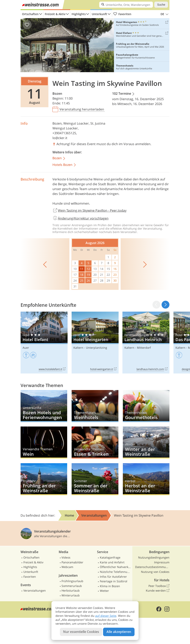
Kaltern (78, 348)
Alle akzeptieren (119, 632)
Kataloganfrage (110, 557)
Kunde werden (158, 591)
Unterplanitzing (97, 348)
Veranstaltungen (35, 590)
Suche (161, 5)
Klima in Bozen (110, 586)
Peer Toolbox (159, 586)
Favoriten (122, 14)
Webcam (67, 567)
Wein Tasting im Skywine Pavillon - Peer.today (89, 211)
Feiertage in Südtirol (114, 581)
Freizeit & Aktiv (55, 14)
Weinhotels (95, 406)
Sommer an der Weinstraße (95, 479)
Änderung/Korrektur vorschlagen (80, 218)
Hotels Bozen (64, 165)
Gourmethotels (146, 406)
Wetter (104, 591)
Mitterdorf (144, 348)
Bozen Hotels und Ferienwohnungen (44, 406)
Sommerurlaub (72, 586)
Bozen (57, 94)
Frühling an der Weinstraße (44, 479)
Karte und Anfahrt (112, 562)
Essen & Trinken (95, 443)
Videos (66, 557)
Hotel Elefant (44, 342)
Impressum (162, 562)
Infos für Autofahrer (113, 577)
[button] (165, 305)
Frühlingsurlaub (72, 581)
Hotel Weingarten (95, 342)
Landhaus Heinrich (146, 342)
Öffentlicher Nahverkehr (116, 567)
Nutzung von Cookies (155, 572)
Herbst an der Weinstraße (146, 479)
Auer (26, 348)
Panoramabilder (72, 562)
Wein (44, 443)
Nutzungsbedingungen (154, 557)
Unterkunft (99, 14)
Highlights (79, 14)
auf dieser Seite (106, 616)
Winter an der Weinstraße (146, 443)
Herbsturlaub (71, 590)
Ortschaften (30, 14)
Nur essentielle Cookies (81, 632)
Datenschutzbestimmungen (152, 567)
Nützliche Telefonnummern (116, 572)
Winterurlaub (71, 595)
